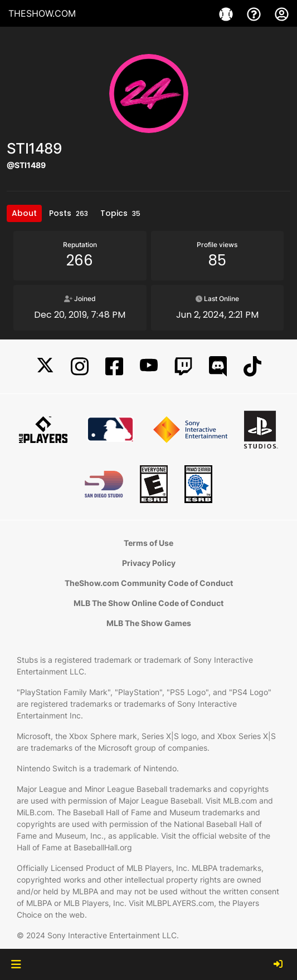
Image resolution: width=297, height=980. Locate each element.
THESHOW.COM (42, 13)
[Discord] (218, 366)
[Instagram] (80, 366)
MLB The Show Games (149, 623)
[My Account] (282, 13)
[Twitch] (183, 366)
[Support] (255, 13)
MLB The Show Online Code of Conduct (148, 603)
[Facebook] (114, 366)
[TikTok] (252, 366)
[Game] (227, 13)
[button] (16, 964)
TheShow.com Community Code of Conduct (149, 583)
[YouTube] (149, 366)
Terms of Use (148, 543)
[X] (45, 366)
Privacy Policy (149, 563)
